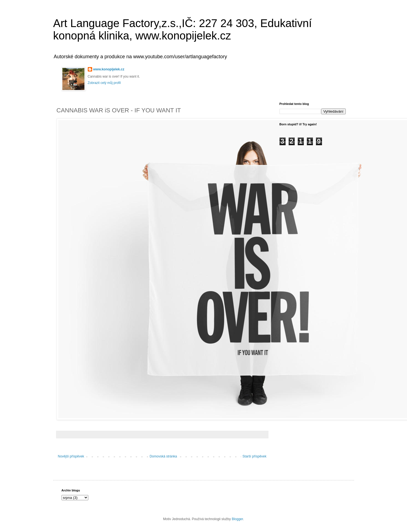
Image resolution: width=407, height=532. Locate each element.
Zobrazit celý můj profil (104, 83)
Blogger (237, 519)
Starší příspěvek (255, 456)
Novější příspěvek (71, 456)
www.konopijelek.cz (109, 69)
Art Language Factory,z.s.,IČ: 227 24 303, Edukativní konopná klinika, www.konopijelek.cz (183, 29)
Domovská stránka (163, 456)
